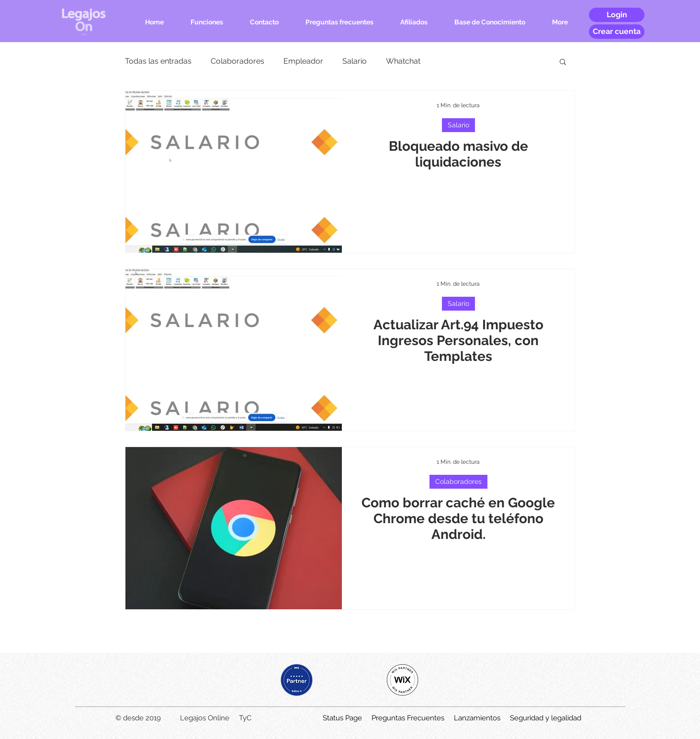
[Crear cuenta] (617, 32)
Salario (355, 61)
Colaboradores (237, 61)
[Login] (617, 15)
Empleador (303, 61)
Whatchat (403, 61)
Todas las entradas (158, 61)
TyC (245, 718)
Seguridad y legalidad (546, 718)
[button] (563, 62)
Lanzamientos (477, 718)
